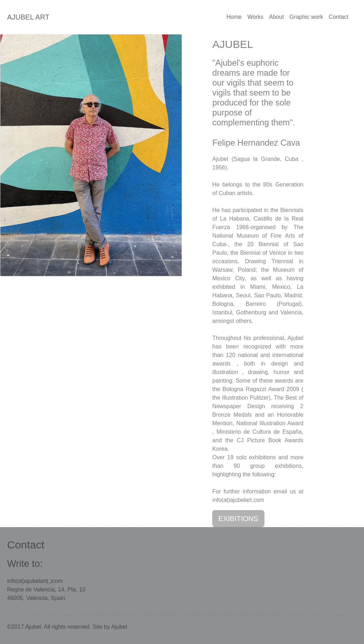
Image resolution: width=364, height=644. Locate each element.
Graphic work (306, 17)
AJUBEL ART (28, 17)
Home (234, 17)
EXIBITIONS (238, 519)
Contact (339, 17)
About (277, 17)
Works (255, 17)
